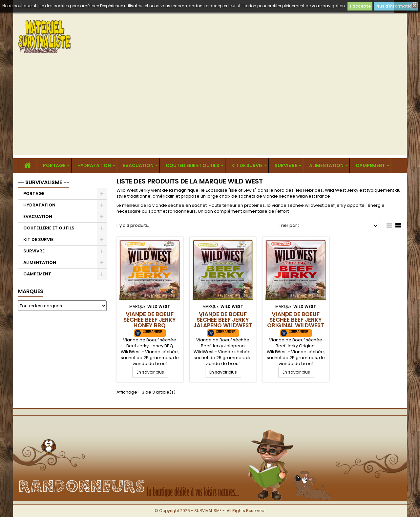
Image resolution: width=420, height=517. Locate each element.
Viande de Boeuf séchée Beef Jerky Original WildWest (296, 320)
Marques (31, 291)
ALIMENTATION (326, 165)
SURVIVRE (286, 165)
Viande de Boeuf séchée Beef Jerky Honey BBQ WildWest (150, 323)
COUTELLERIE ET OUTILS (192, 165)
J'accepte (360, 6)
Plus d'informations (396, 6)
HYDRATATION (94, 165)
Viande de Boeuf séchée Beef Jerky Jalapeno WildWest (223, 320)
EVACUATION (138, 165)
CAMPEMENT (370, 165)
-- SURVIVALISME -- (44, 182)
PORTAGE (54, 165)
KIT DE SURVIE (247, 165)
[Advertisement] (210, 109)
